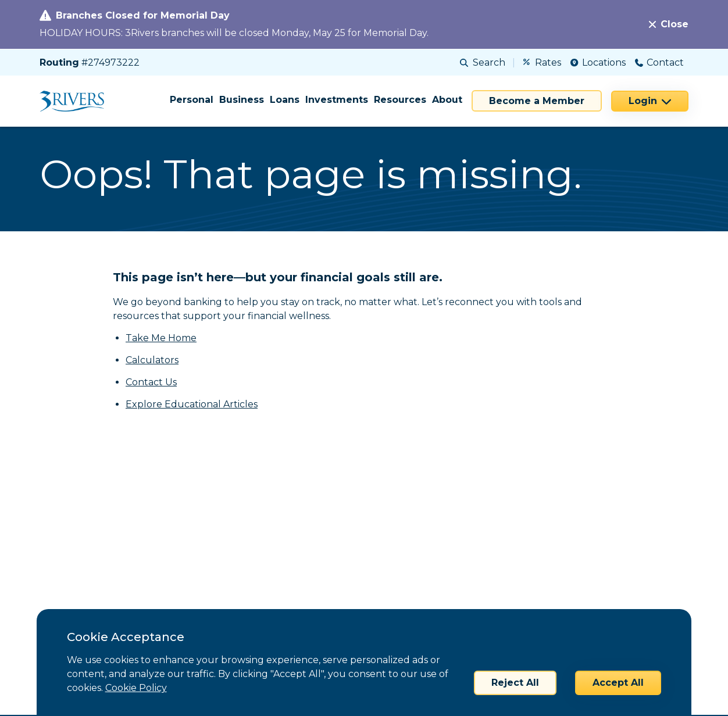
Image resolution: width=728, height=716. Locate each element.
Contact (659, 62)
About (447, 100)
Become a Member (537, 101)
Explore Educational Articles (192, 404)
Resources (400, 100)
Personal (192, 100)
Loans (285, 100)
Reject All (515, 683)
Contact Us (151, 382)
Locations (598, 62)
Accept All (618, 683)
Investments (337, 100)
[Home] (76, 101)
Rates (542, 62)
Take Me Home (161, 338)
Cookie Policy (136, 688)
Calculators (152, 360)
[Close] (669, 24)
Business (242, 100)
